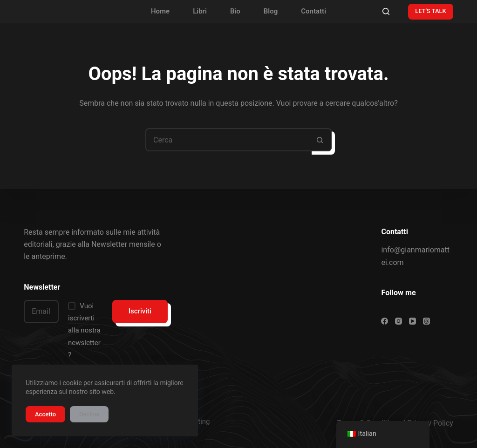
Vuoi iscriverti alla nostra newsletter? (84, 331)
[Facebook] (385, 321)
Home (160, 11)
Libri (200, 11)
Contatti (313, 11)
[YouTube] (412, 321)
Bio (235, 11)
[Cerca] (386, 11)
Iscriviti (140, 311)
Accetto (45, 414)
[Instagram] (399, 321)
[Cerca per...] (227, 140)
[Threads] (426, 321)
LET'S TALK (431, 11)
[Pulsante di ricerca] (320, 140)
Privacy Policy (430, 423)
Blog (271, 11)
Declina (89, 414)
